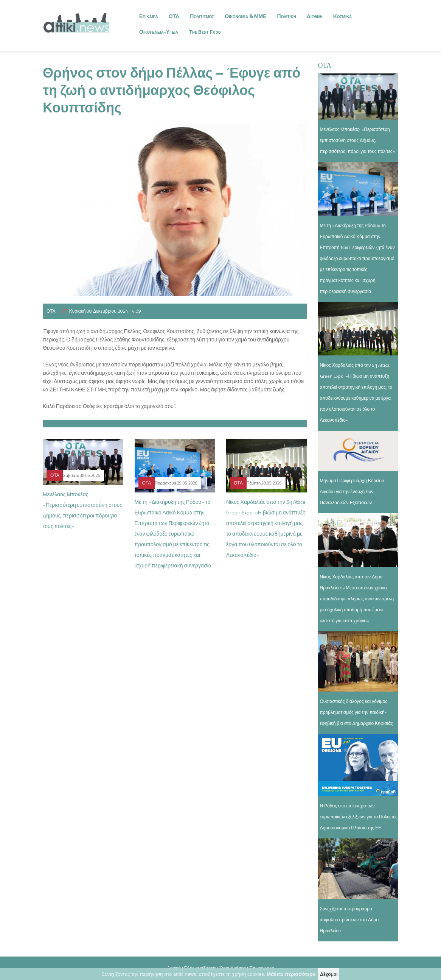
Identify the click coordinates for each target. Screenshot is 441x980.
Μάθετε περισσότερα (291, 974)
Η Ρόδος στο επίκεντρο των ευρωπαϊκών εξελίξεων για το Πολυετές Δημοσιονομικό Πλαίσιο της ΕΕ (359, 817)
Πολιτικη (287, 16)
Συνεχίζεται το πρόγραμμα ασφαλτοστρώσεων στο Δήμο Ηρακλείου (349, 920)
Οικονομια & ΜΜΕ (245, 16)
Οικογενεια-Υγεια (159, 32)
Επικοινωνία (262, 968)
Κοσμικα (342, 16)
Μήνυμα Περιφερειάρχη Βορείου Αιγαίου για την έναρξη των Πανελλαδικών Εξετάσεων (352, 492)
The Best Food (205, 32)
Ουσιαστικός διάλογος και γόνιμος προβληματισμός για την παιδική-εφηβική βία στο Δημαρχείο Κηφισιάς (356, 712)
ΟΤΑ (174, 16)
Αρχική (174, 968)
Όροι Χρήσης (233, 968)
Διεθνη (315, 16)
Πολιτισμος (202, 16)
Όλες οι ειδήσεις (200, 968)
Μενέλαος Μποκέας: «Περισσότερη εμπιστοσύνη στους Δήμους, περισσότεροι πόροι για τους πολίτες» (358, 140)
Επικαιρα (149, 16)
